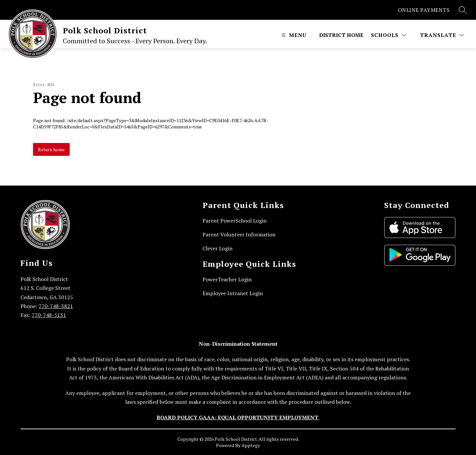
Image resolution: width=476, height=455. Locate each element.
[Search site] (463, 10)
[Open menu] (293, 35)
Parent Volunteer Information (239, 234)
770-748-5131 (49, 315)
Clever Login (218, 248)
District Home (341, 35)
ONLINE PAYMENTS (424, 10)
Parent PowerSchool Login (235, 221)
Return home (51, 149)
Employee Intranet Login (233, 293)
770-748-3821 (56, 306)
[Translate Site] (442, 35)
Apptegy (251, 445)
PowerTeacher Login (227, 279)
